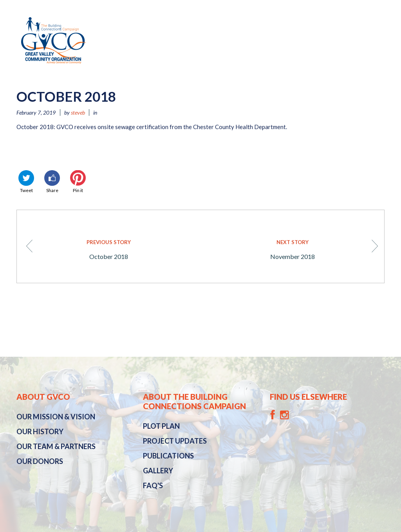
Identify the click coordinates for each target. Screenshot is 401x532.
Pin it (78, 182)
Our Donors (40, 461)
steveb (78, 112)
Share (52, 182)
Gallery (158, 471)
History (40, 431)
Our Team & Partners (56, 446)
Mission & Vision (56, 417)
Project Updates (175, 441)
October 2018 (102, 249)
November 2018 (301, 249)
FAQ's (153, 485)
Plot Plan (161, 426)
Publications (168, 456)
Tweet (26, 182)
